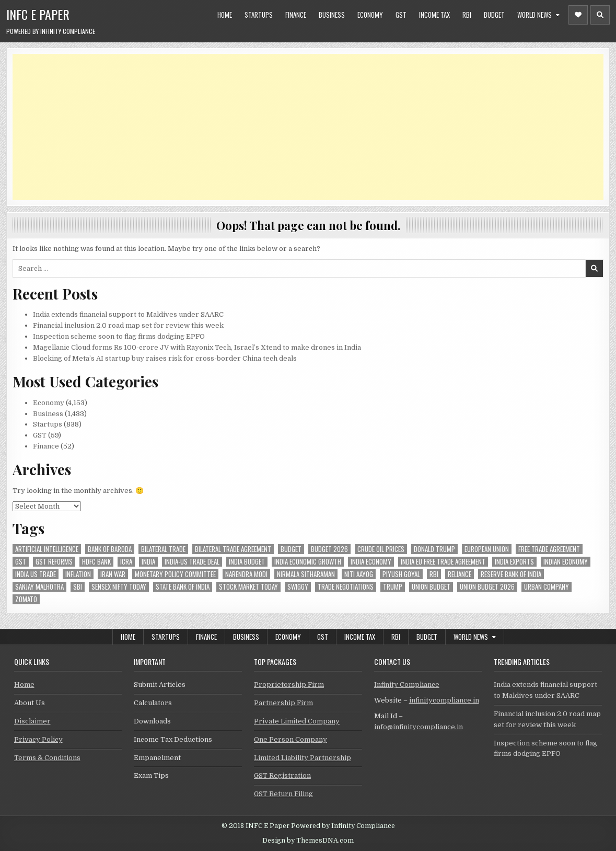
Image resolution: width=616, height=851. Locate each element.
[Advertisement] (308, 127)
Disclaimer (32, 721)
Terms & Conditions (47, 758)
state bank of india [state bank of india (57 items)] (183, 587)
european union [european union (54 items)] (487, 549)
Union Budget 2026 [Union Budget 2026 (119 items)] (487, 587)
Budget (494, 15)
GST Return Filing (283, 794)
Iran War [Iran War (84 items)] (113, 574)
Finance (296, 15)
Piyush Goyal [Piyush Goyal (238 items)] (401, 574)
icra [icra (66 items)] (126, 562)
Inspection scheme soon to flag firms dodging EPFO (119, 336)
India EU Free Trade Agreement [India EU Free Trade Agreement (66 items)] (443, 562)
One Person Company (290, 739)
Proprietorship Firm (289, 685)
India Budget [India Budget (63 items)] (247, 562)
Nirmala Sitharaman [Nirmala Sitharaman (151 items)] (306, 574)
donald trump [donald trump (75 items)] (434, 549)
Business (332, 15)
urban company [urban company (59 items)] (547, 587)
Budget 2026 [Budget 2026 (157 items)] (329, 549)
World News (534, 15)
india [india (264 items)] (148, 562)
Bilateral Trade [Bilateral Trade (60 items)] (163, 549)
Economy (370, 15)
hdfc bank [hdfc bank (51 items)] (96, 562)
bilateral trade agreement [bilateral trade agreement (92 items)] (233, 549)
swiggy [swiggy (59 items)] (298, 587)
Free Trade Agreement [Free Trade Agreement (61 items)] (549, 549)
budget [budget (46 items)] (291, 549)
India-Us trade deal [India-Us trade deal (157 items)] (192, 562)
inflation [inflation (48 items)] (78, 574)
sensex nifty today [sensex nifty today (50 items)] (119, 587)
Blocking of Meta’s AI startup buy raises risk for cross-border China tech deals (165, 358)
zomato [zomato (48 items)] (26, 599)
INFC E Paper (38, 14)
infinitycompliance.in (444, 700)
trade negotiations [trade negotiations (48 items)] (346, 587)
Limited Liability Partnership (303, 758)
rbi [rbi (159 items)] (434, 574)
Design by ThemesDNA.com (308, 841)
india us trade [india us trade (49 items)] (36, 574)
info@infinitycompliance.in (419, 727)
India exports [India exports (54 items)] (514, 562)
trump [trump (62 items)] (393, 587)
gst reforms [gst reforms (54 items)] (54, 562)
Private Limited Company (297, 721)
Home (225, 15)
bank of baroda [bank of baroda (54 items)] (110, 549)
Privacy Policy (38, 739)
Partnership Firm (283, 703)
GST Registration (282, 775)
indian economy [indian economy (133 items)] (566, 562)
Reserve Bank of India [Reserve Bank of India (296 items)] (511, 574)
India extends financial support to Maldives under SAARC (128, 314)
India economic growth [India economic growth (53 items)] (308, 562)
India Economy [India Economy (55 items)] (371, 562)
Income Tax (434, 15)
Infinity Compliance (407, 685)
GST (401, 15)
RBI (467, 15)
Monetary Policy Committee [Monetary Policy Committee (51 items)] (175, 574)
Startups (259, 15)
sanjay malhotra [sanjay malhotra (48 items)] (39, 587)
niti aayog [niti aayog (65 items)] (359, 574)
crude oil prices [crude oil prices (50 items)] (381, 549)
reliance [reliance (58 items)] (460, 574)
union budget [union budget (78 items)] (431, 587)
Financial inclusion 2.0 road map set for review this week (128, 325)
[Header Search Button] (600, 15)
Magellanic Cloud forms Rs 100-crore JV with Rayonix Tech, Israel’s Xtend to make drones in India (197, 347)
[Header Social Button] (578, 15)
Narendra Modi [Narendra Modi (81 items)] (246, 574)
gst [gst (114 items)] (21, 562)
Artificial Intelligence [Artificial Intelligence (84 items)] (47, 549)
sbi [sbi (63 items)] (78, 587)
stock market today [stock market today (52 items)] (248, 587)
